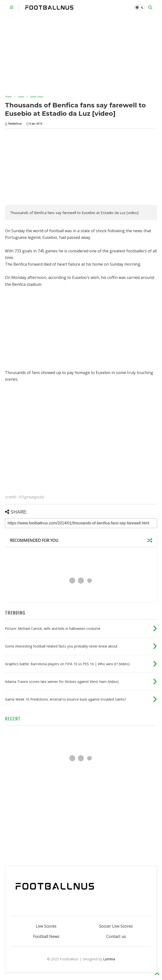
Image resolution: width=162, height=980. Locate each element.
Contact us (116, 937)
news (21, 97)
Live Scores (46, 926)
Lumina (109, 959)
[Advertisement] (81, 52)
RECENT (13, 719)
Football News (46, 937)
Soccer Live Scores (116, 926)
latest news (37, 97)
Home (8, 97)
